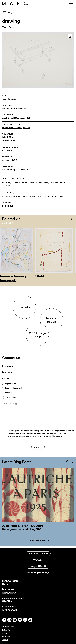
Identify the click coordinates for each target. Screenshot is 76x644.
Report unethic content (14, 388)
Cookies (5, 640)
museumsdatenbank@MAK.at (13, 599)
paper (19, 128)
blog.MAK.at (38, 566)
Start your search (38, 553)
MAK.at (38, 560)
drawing (26, 128)
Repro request (10, 384)
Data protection (8, 630)
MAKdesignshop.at (38, 573)
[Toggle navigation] (71, 4)
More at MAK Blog (38, 543)
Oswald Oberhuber (16, 118)
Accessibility (7, 636)
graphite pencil (9, 128)
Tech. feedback (11, 397)
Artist (7, 223)
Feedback (9, 393)
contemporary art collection (15, 108)
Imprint (5, 633)
